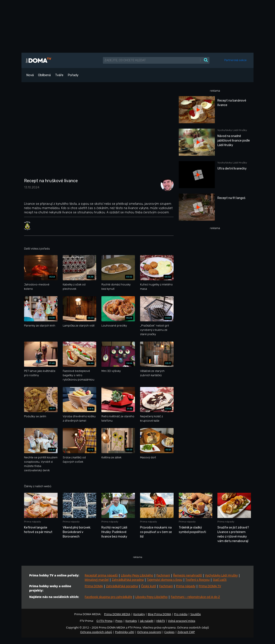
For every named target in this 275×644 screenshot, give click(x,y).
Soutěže (196, 614)
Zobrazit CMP (186, 632)
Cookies (169, 632)
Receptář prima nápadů (101, 575)
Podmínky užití (125, 632)
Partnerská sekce (235, 60)
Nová (30, 75)
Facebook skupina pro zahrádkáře (108, 597)
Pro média (181, 614)
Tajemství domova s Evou (165, 580)
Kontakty (139, 614)
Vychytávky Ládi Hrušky (221, 575)
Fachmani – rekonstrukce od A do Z (195, 597)
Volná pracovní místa (182, 621)
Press (119, 621)
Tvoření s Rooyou (197, 580)
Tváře (59, 75)
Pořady (73, 75)
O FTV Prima (104, 621)
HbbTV (161, 621)
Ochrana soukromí (149, 632)
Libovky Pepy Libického (137, 575)
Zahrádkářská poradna (128, 580)
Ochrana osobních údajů (96, 632)
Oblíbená (44, 75)
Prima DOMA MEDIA (117, 614)
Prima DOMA (94, 586)
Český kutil (149, 586)
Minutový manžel (97, 580)
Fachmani (163, 575)
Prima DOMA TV (210, 586)
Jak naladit (147, 621)
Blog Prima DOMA (159, 614)
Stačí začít (220, 580)
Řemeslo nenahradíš (187, 575)
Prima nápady (186, 586)
